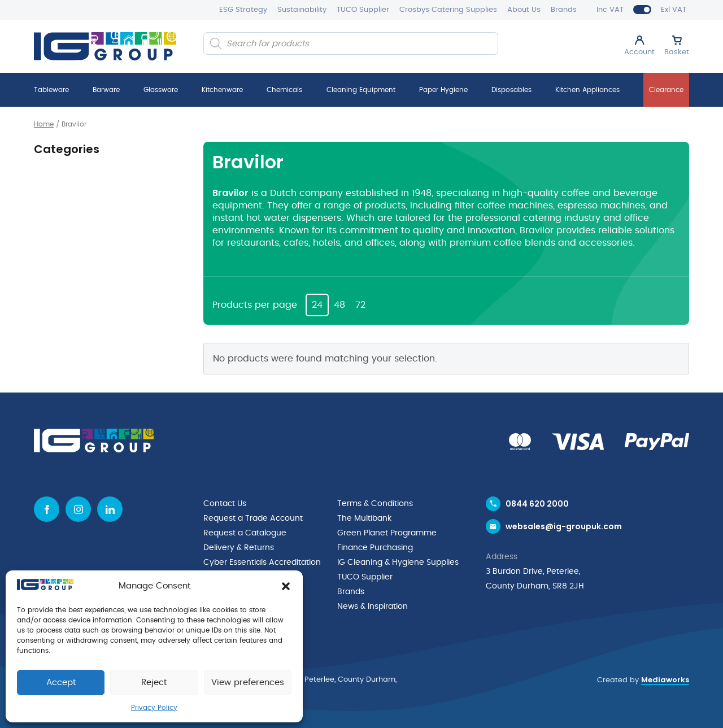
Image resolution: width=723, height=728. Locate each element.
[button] (286, 586)
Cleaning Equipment (361, 90)
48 (339, 305)
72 (360, 305)
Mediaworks (665, 680)
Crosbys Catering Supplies (448, 10)
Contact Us (225, 504)
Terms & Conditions (375, 504)
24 (317, 305)
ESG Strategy (243, 10)
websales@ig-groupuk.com (564, 526)
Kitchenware (222, 90)
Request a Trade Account (253, 518)
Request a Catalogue (245, 533)
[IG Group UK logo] (105, 46)
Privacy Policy (154, 708)
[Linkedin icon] (110, 509)
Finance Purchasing (375, 548)
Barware (106, 90)
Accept (61, 683)
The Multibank (364, 518)
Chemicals (284, 90)
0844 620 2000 (537, 504)
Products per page (255, 305)
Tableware (51, 90)
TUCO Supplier (363, 10)
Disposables (511, 90)
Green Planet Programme (387, 533)
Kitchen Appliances (587, 90)
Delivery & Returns (239, 548)
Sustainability (302, 10)
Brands (564, 10)
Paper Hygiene (443, 90)
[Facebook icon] (47, 509)
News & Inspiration (373, 607)
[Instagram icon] (78, 509)
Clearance (666, 90)
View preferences (248, 683)
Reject (154, 683)
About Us (524, 10)
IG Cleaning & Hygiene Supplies (398, 563)
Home (44, 124)
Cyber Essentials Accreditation (262, 563)
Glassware (161, 90)
